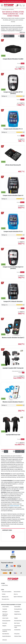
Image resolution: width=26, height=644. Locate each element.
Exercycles (5, 623)
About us (16, 594)
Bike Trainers (17, 623)
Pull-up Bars (17, 634)
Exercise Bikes (17, 607)
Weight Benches (18, 614)
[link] (7, 566)
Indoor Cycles (5, 618)
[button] (23, 451)
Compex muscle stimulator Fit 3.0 (13, 232)
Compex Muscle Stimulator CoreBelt (13, 59)
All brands (5, 640)
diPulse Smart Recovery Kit (13, 165)
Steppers (4, 626)
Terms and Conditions (7, 592)
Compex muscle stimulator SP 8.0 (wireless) (13, 93)
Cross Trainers (6, 607)
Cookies (4, 594)
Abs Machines (17, 630)
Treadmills (5, 609)
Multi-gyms (5, 612)
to (5, 585)
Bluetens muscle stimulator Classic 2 (13, 402)
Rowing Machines (18, 609)
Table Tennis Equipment (5, 615)
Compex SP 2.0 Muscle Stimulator (13, 301)
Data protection (17, 592)
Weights (16, 618)
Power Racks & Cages (18, 626)
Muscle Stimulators (7, 636)
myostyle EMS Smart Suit (13, 435)
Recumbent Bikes (18, 621)
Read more (22, 32)
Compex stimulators (14, 506)
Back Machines (6, 634)
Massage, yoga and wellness (8, 9)
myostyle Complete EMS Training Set (13, 368)
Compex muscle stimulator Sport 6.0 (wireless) (13, 268)
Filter (22, 36)
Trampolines (17, 612)
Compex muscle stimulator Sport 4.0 (13, 195)
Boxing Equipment (6, 621)
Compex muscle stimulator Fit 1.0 (13, 129)
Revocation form (6, 599)
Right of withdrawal (18, 597)
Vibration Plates (18, 636)
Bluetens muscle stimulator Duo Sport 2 (13, 338)
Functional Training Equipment (7, 631)
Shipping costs (5, 597)
